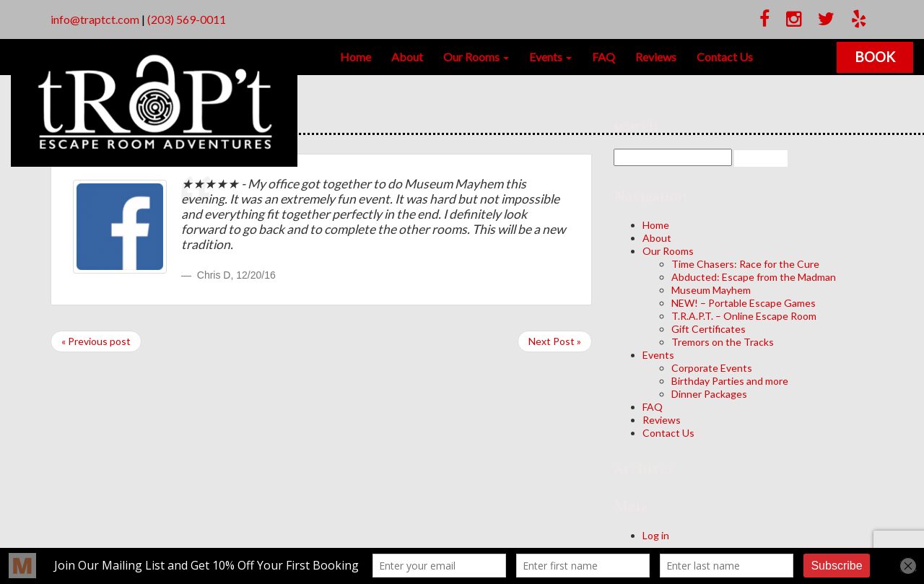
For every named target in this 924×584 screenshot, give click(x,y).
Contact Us (725, 57)
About (407, 57)
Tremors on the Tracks (723, 342)
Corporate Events (712, 368)
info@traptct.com (95, 19)
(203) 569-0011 (187, 19)
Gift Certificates (709, 329)
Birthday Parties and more (730, 381)
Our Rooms (476, 57)
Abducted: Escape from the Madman (754, 277)
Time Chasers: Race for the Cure (745, 264)
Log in (656, 535)
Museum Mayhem (711, 290)
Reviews (656, 57)
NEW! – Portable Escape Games (744, 303)
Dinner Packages (709, 394)
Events (550, 57)
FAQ (603, 57)
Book (875, 57)
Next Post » (555, 341)
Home (356, 57)
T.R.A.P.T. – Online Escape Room (744, 316)
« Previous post (96, 341)
